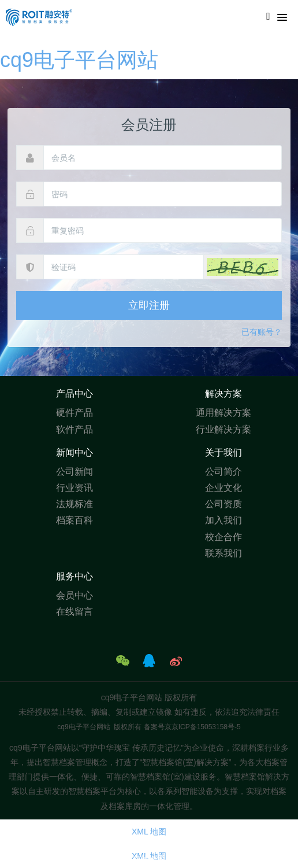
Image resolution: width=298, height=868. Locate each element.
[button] (243, 267)
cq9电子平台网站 (79, 60)
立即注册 (149, 305)
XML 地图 (149, 832)
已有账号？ (262, 332)
